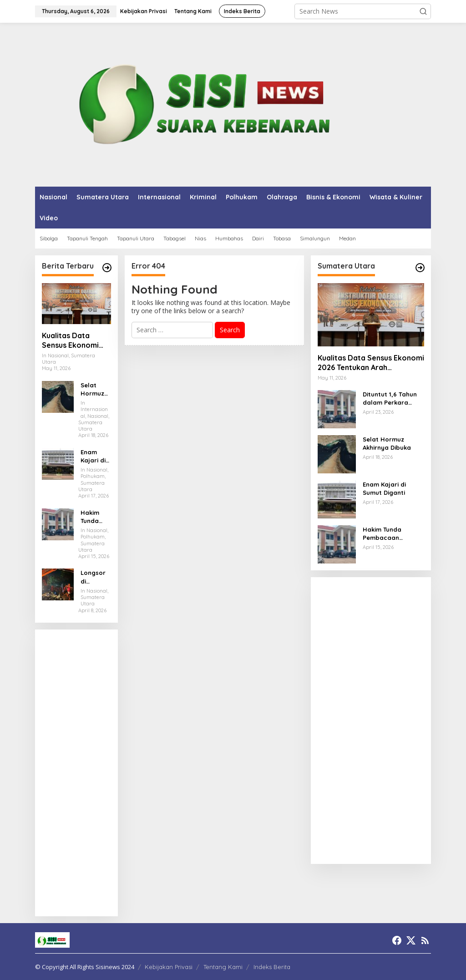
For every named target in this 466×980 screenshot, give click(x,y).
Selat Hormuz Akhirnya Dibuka (94, 389)
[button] (423, 11)
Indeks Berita (272, 967)
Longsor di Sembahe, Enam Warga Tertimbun (96, 577)
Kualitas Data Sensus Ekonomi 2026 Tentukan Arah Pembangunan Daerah (76, 340)
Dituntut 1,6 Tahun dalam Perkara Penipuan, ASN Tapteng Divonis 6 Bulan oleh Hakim (390, 399)
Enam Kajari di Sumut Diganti (93, 456)
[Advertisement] (76, 773)
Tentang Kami (223, 967)
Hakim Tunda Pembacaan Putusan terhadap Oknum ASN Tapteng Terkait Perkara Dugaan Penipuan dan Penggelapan (95, 517)
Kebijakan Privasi (169, 967)
